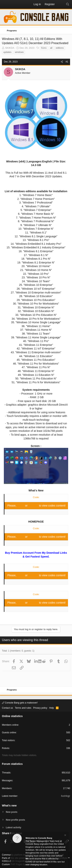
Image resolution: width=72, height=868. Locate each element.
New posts (12, 812)
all (51, 48)
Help (52, 708)
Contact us (7, 708)
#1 (67, 62)
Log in (21, 506)
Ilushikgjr (66, 796)
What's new (9, 806)
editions (60, 48)
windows (19, 52)
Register (34, 506)
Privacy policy (40, 708)
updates (7, 52)
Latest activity (13, 827)
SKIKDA (10, 48)
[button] (5, 4)
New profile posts (15, 820)
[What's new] (60, 4)
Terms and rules (23, 708)
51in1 (44, 48)
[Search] (68, 4)
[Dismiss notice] (65, 836)
